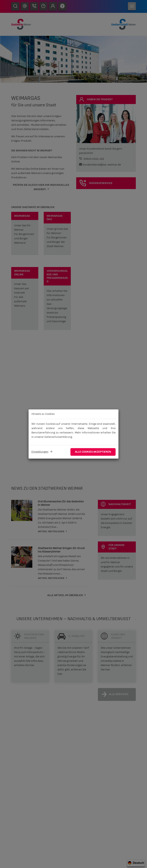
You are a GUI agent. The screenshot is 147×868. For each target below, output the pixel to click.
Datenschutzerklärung (58, 437)
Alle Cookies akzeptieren (93, 452)
